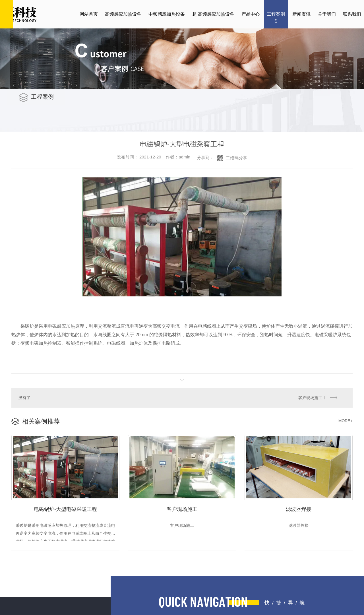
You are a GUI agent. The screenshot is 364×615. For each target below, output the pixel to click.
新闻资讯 (301, 14)
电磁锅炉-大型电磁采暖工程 (65, 508)
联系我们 (352, 14)
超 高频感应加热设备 (213, 14)
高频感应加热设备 (123, 14)
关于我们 (327, 14)
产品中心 (251, 14)
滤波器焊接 (299, 508)
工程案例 (276, 14)
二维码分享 (236, 158)
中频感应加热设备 (167, 14)
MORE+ (346, 420)
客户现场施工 (311, 397)
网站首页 (89, 14)
